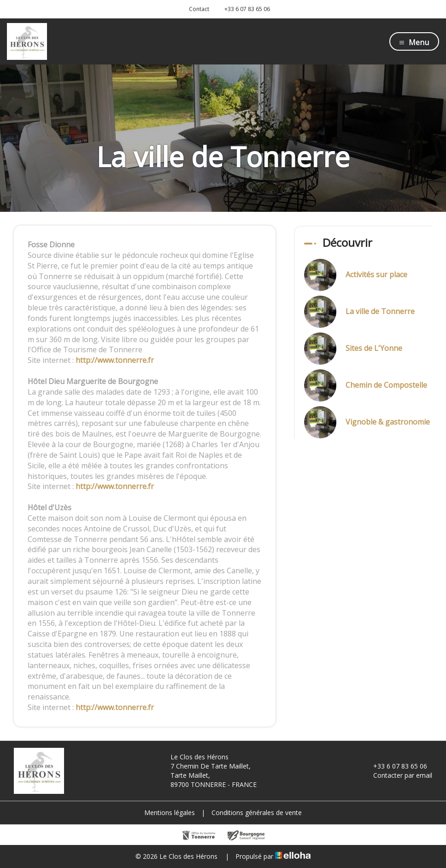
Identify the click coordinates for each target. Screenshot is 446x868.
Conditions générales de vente (257, 813)
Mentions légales (170, 813)
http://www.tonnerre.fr (115, 360)
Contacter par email (397, 775)
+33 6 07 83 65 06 (395, 766)
